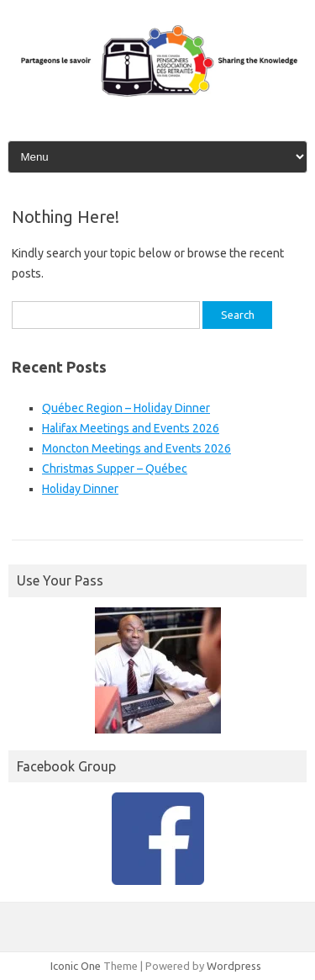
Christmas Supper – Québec (115, 469)
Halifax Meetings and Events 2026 (131, 428)
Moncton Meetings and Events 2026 (136, 448)
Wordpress (234, 966)
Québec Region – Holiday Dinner (126, 408)
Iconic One (76, 966)
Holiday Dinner (80, 489)
